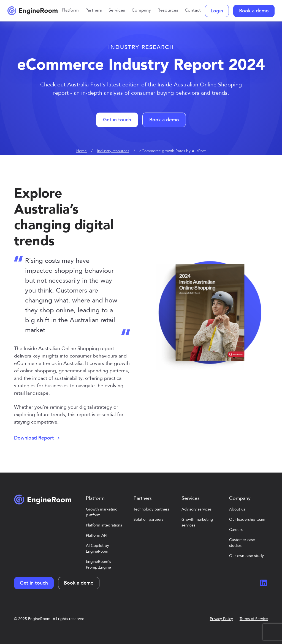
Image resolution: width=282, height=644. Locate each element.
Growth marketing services (197, 522)
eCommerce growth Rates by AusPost (173, 151)
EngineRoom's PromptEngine (98, 564)
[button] (70, 11)
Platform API (97, 535)
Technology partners (151, 509)
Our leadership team (247, 519)
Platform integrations (104, 525)
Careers (236, 530)
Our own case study (246, 556)
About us (237, 509)
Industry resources (113, 151)
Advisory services (196, 509)
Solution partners (148, 519)
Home (82, 151)
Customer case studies (242, 543)
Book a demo (254, 11)
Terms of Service (254, 619)
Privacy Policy (221, 619)
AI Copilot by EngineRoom (97, 549)
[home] (32, 11)
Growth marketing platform (102, 512)
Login (217, 11)
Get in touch (117, 120)
